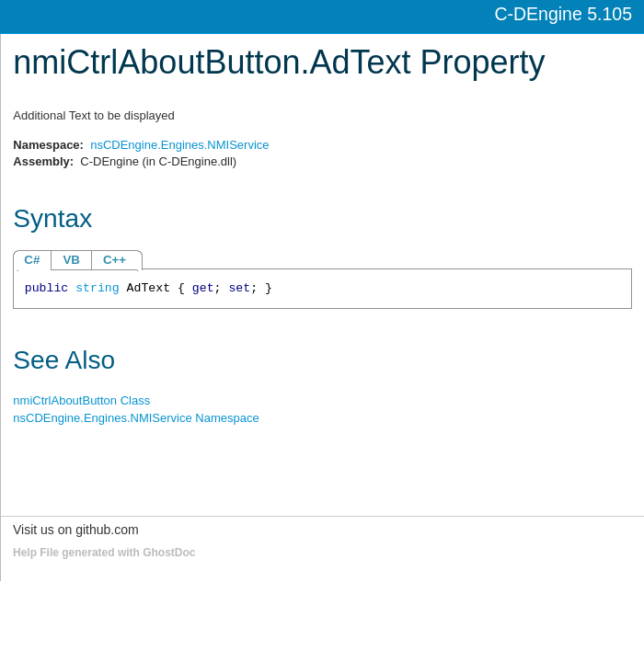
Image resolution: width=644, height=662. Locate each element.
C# (32, 260)
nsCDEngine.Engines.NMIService (179, 145)
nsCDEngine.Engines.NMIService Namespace (136, 418)
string (97, 288)
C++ (115, 260)
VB (71, 260)
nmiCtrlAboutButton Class (81, 400)
